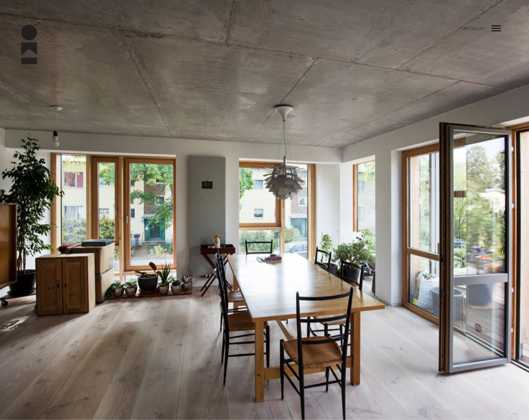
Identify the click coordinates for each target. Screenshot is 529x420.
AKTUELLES (474, 29)
